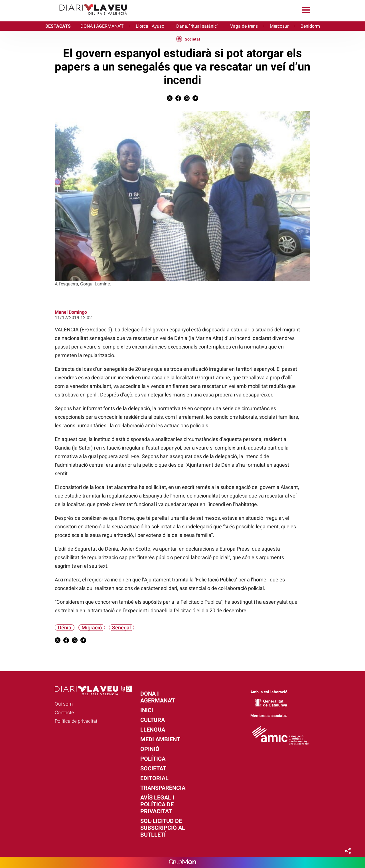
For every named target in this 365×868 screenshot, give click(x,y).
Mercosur (279, 26)
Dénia (65, 628)
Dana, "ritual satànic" (197, 26)
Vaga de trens (244, 26)
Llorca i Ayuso (150, 26)
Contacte (64, 712)
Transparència (163, 788)
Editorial (154, 778)
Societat (192, 39)
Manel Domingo (71, 312)
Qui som (64, 704)
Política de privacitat (76, 721)
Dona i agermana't (158, 697)
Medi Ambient (160, 739)
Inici (147, 710)
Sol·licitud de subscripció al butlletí (163, 828)
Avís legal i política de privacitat (157, 804)
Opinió (150, 749)
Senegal (121, 628)
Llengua (153, 730)
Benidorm (310, 26)
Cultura (153, 720)
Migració (92, 628)
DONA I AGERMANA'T (102, 26)
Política (153, 759)
